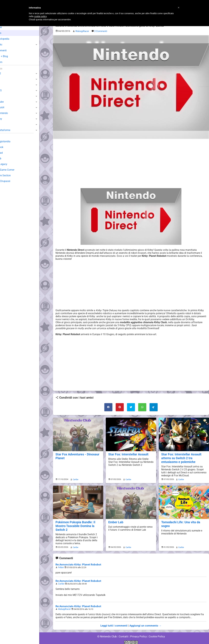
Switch (6, 79)
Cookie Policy (155, 633)
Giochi (8, 45)
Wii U (5, 85)
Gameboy (8, 119)
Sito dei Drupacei (12, 181)
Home (8, 27)
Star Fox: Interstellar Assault (128, 453)
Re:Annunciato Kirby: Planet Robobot (76, 562)
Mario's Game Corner (14, 170)
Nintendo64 (9, 107)
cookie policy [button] (40, 16)
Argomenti (10, 50)
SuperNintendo (11, 113)
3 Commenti (100, 31)
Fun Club (7, 158)
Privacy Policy (138, 633)
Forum (8, 62)
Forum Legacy (10, 164)
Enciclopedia (12, 39)
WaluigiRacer (64, 606)
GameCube (9, 102)
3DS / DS (8, 90)
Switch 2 (7, 73)
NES (5, 124)
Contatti (124, 633)
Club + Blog (11, 56)
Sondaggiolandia (12, 141)
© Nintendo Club (108, 633)
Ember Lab (116, 521)
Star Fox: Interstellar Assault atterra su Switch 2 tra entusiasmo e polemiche (181, 457)
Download (8, 153)
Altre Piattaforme (12, 130)
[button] (179, 8)
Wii (4, 96)
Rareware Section (12, 175)
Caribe (75, 478)
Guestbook (9, 147)
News (8, 33)
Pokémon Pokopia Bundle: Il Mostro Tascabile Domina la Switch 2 (75, 524)
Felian (61, 565)
